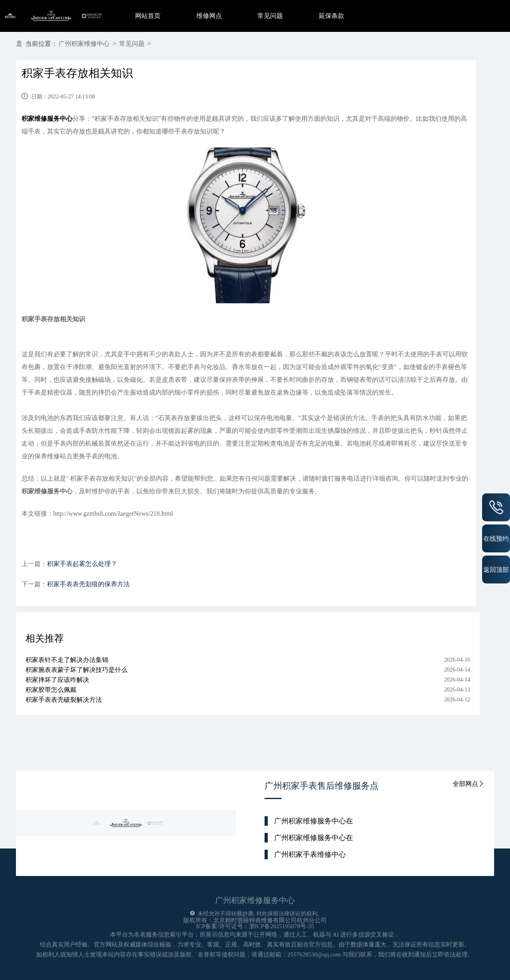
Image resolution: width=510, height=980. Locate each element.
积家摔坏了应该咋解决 (57, 680)
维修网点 (209, 16)
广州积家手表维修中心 (310, 854)
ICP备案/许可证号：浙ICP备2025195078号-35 (255, 926)
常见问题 (270, 16)
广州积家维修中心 (84, 44)
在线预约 (496, 538)
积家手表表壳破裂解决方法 (64, 700)
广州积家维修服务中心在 (314, 821)
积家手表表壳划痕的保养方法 (88, 584)
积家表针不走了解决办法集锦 (67, 660)
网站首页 (148, 16)
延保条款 (331, 16)
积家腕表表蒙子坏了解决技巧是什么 (76, 670)
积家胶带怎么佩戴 (51, 690)
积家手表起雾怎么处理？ (82, 564)
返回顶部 (496, 570)
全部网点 (469, 784)
